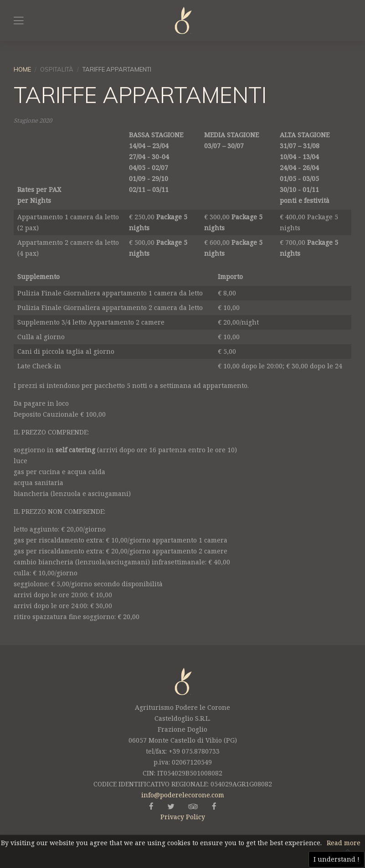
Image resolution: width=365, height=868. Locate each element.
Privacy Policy (183, 817)
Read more (344, 843)
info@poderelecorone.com (183, 795)
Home (22, 69)
